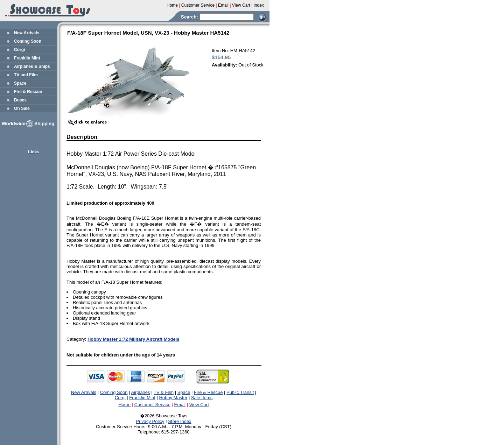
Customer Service (152, 405)
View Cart (199, 405)
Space (20, 83)
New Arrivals (27, 33)
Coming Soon (28, 41)
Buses (20, 100)
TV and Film (26, 75)
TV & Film (164, 392)
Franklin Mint (27, 58)
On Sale (22, 108)
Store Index (180, 421)
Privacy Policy (150, 421)
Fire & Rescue (28, 92)
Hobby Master (173, 398)
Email (180, 405)
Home (124, 405)
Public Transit (240, 392)
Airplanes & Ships (32, 66)
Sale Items (202, 398)
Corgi (19, 50)
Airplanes (140, 392)
